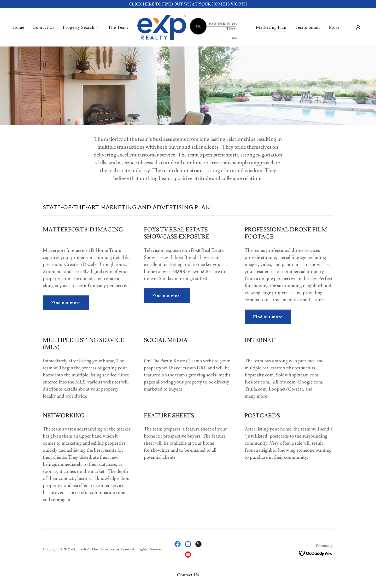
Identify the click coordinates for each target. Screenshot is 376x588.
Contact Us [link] (44, 27)
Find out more (66, 303)
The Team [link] (118, 27)
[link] (188, 26)
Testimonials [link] (308, 27)
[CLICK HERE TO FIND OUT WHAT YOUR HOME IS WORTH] (188, 4)
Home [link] (18, 27)
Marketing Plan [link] (271, 27)
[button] (81, 27)
